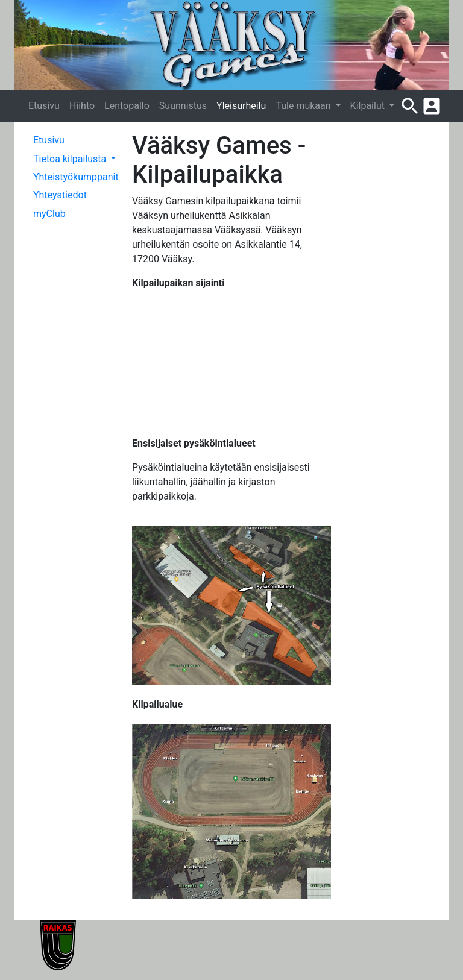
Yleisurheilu (241, 106)
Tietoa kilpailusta (71, 159)
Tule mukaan (304, 106)
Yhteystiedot (60, 195)
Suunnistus (183, 106)
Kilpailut (369, 106)
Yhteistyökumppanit (76, 177)
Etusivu (44, 106)
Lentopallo (127, 106)
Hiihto (82, 106)
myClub (49, 214)
